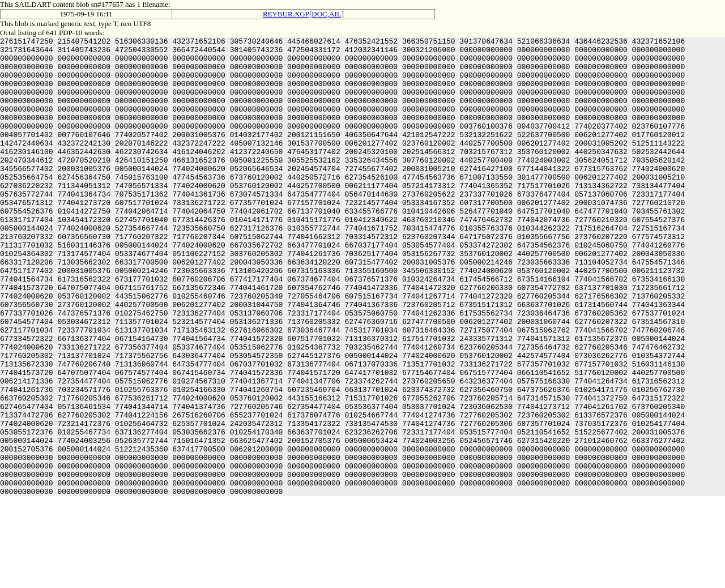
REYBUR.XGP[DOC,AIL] (303, 14)
